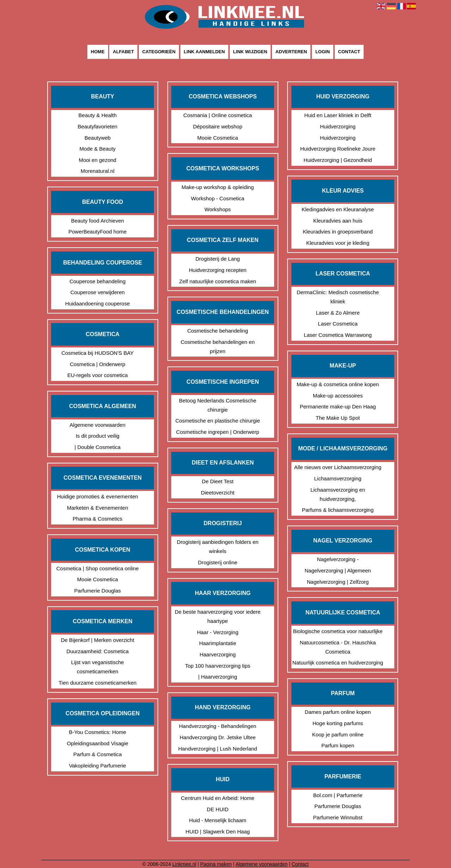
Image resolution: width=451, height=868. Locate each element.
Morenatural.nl (98, 171)
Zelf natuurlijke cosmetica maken (217, 281)
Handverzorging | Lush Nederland (218, 749)
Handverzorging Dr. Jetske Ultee (218, 737)
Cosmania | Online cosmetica (218, 115)
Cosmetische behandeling (218, 331)
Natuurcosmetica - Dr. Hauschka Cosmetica (338, 647)
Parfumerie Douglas (98, 591)
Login (323, 52)
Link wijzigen (250, 52)
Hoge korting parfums (338, 723)
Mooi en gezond (97, 160)
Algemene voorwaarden (98, 425)
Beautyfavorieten (98, 126)
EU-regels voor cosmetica (98, 375)
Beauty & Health (98, 115)
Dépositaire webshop (218, 126)
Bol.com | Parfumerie (338, 795)
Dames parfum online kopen (338, 712)
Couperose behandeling (97, 281)
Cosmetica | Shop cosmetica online (98, 568)
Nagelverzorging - (338, 559)
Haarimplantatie (218, 643)
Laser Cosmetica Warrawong (338, 335)
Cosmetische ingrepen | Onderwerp (218, 432)
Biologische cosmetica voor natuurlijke (338, 631)
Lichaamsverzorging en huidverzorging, (338, 494)
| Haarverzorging (218, 677)
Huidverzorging (338, 126)
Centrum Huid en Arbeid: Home (217, 798)
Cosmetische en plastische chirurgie (218, 421)
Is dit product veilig (98, 436)
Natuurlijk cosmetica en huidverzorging (338, 663)
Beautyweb (98, 138)
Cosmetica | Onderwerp (97, 364)
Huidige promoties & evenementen (98, 496)
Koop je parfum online (338, 735)
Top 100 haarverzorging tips (218, 666)
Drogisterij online (218, 562)
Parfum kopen (338, 745)
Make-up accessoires (338, 396)
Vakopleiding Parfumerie (98, 766)
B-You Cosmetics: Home (97, 732)
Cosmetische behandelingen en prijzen (218, 347)
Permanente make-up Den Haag (338, 406)
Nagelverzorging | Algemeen (338, 570)
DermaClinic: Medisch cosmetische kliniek (338, 297)
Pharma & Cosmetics (97, 519)
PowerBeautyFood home (97, 232)
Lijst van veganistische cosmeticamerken (98, 667)
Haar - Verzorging (218, 632)
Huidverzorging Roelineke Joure (338, 149)
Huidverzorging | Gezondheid (338, 160)
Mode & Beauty (98, 149)
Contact (349, 52)
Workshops (218, 209)
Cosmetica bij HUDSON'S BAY (97, 353)
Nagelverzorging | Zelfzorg (338, 582)
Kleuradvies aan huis (338, 221)
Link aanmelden (205, 52)
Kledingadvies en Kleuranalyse (338, 209)
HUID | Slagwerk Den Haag (218, 831)
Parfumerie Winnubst (338, 817)
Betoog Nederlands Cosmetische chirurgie (218, 405)
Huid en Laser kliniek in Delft (338, 115)
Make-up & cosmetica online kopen (338, 384)
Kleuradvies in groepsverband (338, 232)
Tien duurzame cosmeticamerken (97, 683)
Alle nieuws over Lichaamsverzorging (338, 467)
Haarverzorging (218, 654)
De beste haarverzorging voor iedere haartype (218, 616)
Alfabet (123, 52)
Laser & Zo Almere (338, 313)
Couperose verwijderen (98, 292)
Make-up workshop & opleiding (218, 187)
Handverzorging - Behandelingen (218, 726)
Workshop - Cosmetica (218, 198)
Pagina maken (216, 864)
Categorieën (159, 52)
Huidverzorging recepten (218, 270)
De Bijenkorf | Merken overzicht (98, 640)
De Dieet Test (218, 481)
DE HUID (218, 809)
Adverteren (291, 52)
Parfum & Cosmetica (98, 754)
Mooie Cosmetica (98, 579)
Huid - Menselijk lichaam (218, 820)
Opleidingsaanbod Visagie (98, 743)
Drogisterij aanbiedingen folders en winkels (218, 547)
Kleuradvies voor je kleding (338, 243)
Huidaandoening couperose (97, 304)
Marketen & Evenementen (97, 508)
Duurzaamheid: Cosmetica (97, 651)
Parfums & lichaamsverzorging (338, 510)
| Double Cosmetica (97, 447)
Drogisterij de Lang (218, 259)
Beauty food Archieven (98, 221)
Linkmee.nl (184, 864)
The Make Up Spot (338, 418)
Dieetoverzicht (218, 493)
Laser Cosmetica (338, 324)
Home (98, 52)
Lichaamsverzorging (338, 478)
